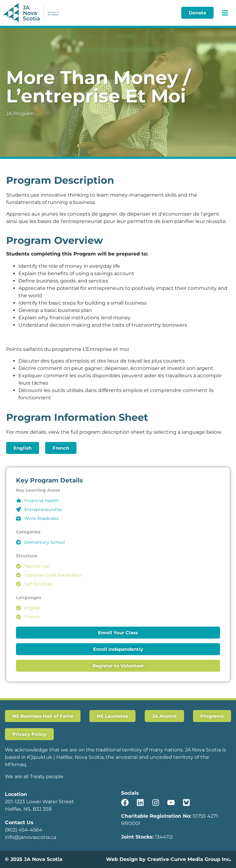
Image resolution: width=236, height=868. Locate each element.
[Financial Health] (18, 501)
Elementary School (45, 542)
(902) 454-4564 (24, 830)
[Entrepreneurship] (18, 509)
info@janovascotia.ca (31, 837)
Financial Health (42, 501)
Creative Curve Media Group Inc (188, 859)
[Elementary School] (18, 542)
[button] (225, 13)
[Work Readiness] (18, 518)
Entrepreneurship (43, 509)
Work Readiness (41, 518)
